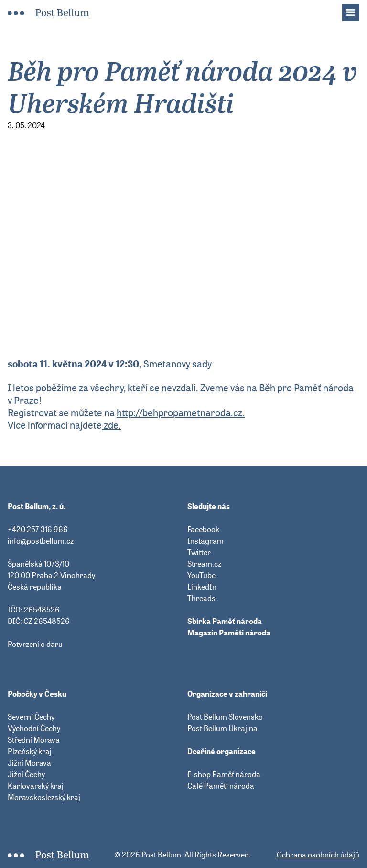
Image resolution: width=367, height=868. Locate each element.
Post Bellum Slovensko (225, 717)
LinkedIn (202, 587)
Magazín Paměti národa (229, 633)
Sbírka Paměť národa (225, 621)
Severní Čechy (31, 717)
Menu (356, 10)
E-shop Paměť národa (224, 774)
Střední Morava (34, 740)
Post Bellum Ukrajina (222, 728)
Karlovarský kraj (36, 786)
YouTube (201, 575)
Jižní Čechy (26, 774)
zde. (111, 425)
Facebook (203, 529)
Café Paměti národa (221, 786)
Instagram (205, 541)
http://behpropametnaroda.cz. (181, 413)
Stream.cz (204, 564)
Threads (201, 598)
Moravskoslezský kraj (44, 797)
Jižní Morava (29, 763)
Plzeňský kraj (30, 751)
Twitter (199, 552)
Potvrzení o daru (35, 644)
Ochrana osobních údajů (318, 855)
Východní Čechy (34, 728)
